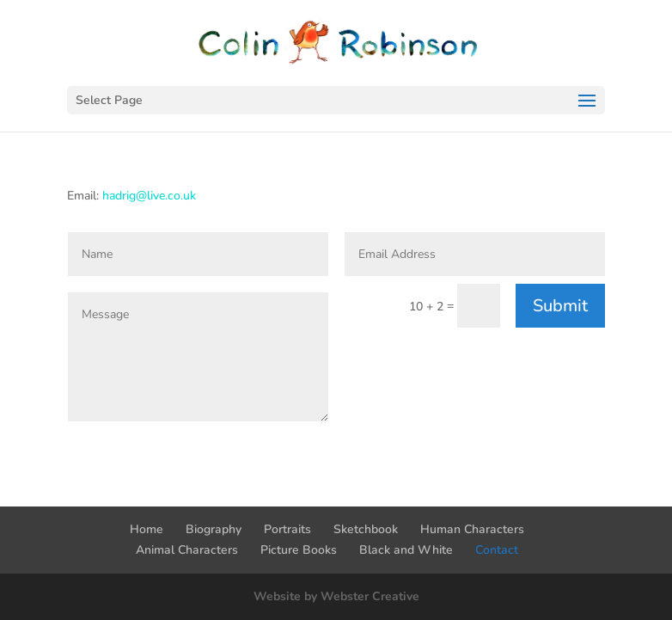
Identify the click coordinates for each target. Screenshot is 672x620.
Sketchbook (366, 529)
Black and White (406, 550)
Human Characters (472, 529)
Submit (560, 306)
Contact (497, 550)
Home (147, 529)
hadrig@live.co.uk (149, 196)
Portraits (287, 529)
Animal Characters (187, 550)
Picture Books (299, 550)
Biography (214, 529)
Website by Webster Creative (336, 596)
